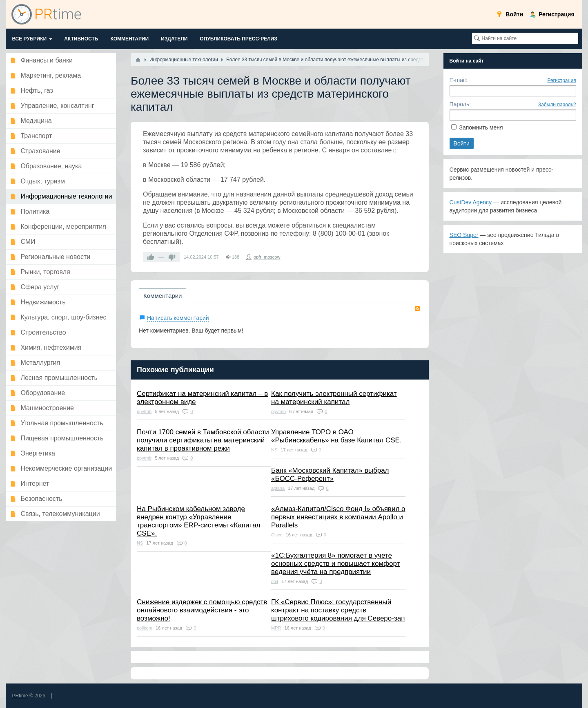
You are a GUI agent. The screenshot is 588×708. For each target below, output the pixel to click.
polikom (145, 628)
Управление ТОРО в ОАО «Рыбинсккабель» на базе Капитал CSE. (336, 436)
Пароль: (460, 104)
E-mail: (459, 80)
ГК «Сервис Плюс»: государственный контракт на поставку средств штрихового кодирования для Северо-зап (338, 610)
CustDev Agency (471, 202)
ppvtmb (144, 411)
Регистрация (561, 80)
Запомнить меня (481, 127)
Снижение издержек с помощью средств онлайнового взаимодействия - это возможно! (202, 610)
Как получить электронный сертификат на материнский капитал (334, 398)
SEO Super (464, 235)
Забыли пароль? (557, 105)
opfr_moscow (267, 257)
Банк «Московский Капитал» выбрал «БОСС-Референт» (330, 475)
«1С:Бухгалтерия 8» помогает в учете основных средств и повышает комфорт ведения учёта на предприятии (335, 564)
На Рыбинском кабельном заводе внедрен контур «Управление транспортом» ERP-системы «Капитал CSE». (199, 521)
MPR (276, 628)
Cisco (277, 535)
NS (274, 450)
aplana (278, 488)
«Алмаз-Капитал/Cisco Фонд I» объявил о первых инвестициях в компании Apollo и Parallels (338, 517)
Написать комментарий (178, 318)
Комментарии (163, 296)
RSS (417, 308)
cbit (275, 581)
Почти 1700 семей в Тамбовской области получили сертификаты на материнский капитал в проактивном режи (203, 440)
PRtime (20, 696)
